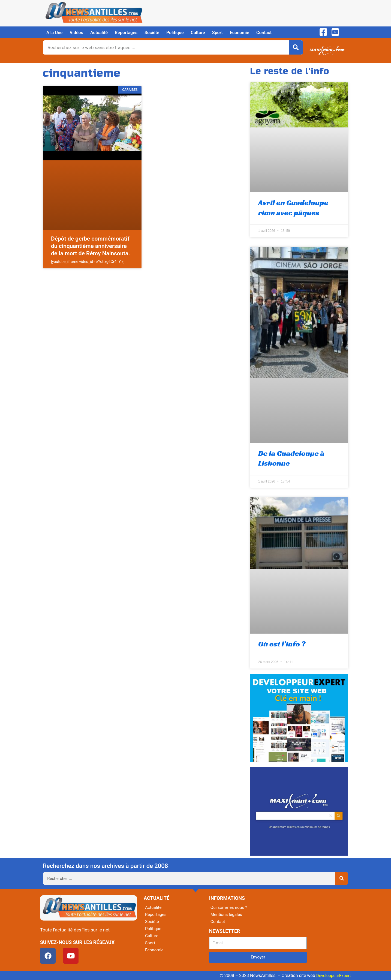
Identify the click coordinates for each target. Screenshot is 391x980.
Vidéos (76, 33)
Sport (217, 33)
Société (152, 33)
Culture (198, 33)
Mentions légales (227, 914)
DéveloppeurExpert (333, 975)
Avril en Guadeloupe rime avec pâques (293, 207)
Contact (264, 33)
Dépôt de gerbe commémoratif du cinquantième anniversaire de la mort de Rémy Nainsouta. (91, 246)
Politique (175, 33)
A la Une (54, 33)
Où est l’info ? (282, 644)
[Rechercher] (296, 47)
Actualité (99, 33)
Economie (240, 33)
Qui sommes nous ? (230, 907)
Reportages (126, 33)
